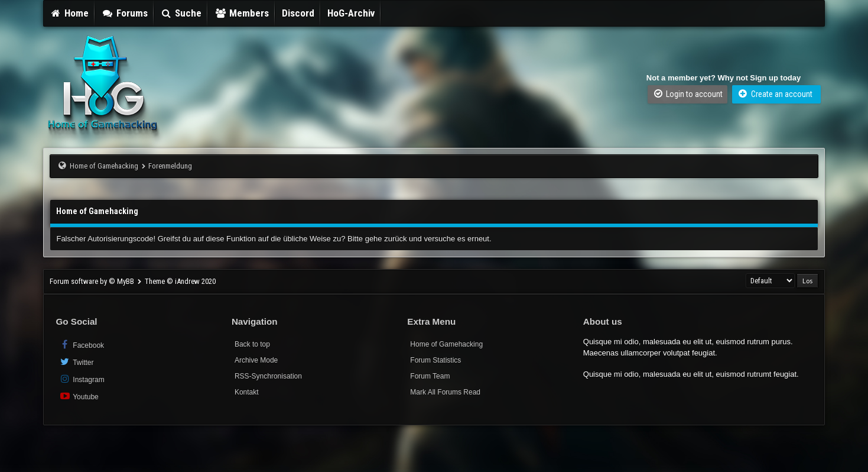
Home (69, 13)
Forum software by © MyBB (93, 281)
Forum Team (430, 376)
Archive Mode (256, 360)
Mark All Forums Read (445, 392)
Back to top (252, 344)
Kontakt (247, 392)
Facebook (81, 345)
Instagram (81, 379)
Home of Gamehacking (104, 166)
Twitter (76, 362)
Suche (181, 13)
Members (242, 13)
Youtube (78, 396)
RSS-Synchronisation (268, 376)
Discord (298, 13)
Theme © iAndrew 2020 (180, 281)
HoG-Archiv (351, 13)
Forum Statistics (435, 360)
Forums (125, 13)
